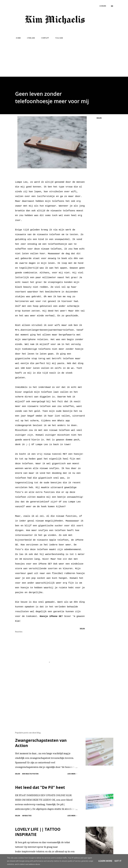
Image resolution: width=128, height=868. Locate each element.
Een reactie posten (30, 774)
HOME (17, 38)
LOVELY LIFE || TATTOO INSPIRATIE (38, 832)
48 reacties (27, 816)
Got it (118, 861)
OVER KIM (30, 38)
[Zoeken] (103, 6)
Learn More (105, 861)
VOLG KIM (58, 38)
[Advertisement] (64, 57)
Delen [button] (99, 118)
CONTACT (44, 38)
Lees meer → (72, 774)
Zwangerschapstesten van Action (41, 743)
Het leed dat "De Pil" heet (40, 787)
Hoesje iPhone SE (51, 616)
